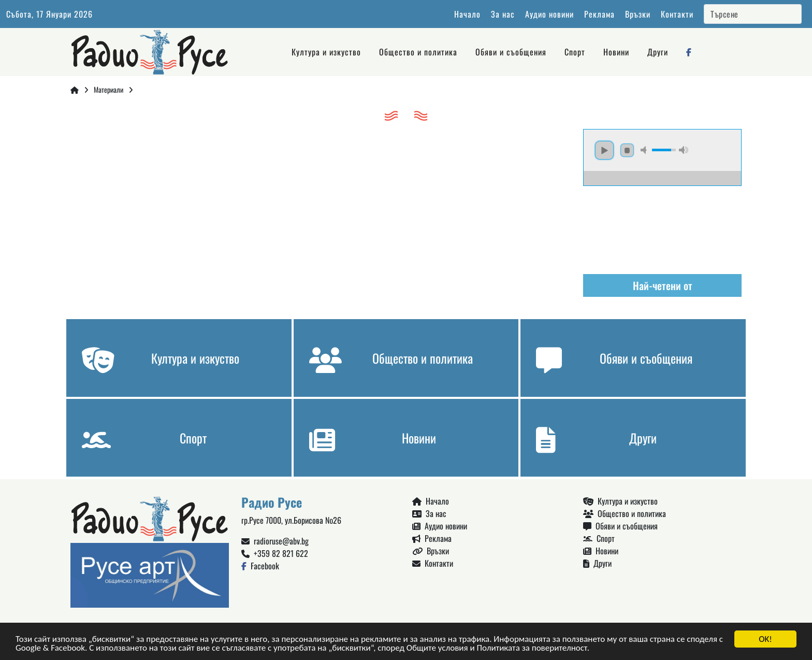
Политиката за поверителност (532, 649)
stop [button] (627, 150)
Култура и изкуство (326, 52)
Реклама (599, 14)
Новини (616, 52)
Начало (467, 14)
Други (658, 52)
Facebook (260, 566)
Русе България (662, 225)
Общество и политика (418, 52)
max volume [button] (684, 150)
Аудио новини (549, 14)
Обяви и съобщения (511, 52)
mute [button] (645, 150)
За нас (503, 14)
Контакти (677, 14)
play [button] (604, 150)
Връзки (638, 14)
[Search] (753, 14)
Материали (108, 89)
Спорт (575, 52)
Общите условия (437, 649)
